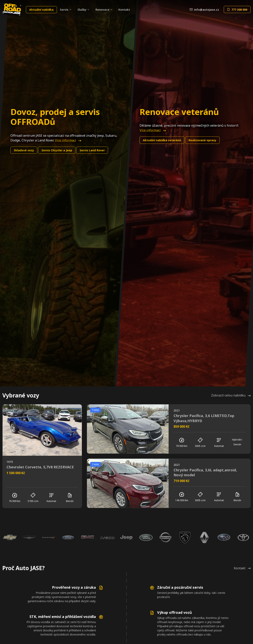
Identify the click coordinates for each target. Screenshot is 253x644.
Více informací (68, 140)
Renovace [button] (102, 10)
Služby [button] (82, 10)
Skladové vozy (24, 150)
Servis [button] (64, 10)
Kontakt (124, 10)
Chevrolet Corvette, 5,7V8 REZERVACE (40, 467)
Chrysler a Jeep (57, 150)
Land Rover (92, 150)
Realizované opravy (202, 140)
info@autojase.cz (204, 10)
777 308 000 (237, 10)
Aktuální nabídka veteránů (162, 140)
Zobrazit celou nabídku (231, 395)
